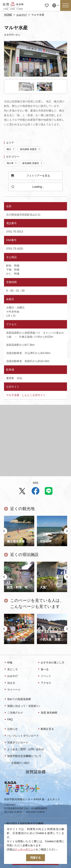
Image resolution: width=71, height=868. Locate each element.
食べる (43, 669)
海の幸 (12, 163)
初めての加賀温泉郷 (17, 699)
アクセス (44, 683)
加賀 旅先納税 (47, 713)
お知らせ (11, 729)
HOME (8, 15)
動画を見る (46, 729)
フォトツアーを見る (31, 176)
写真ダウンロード (16, 743)
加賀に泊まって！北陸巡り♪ (22, 706)
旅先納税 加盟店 (30, 149)
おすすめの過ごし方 (51, 663)
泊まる (10, 683)
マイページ (47, 3)
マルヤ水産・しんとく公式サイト (26, 395)
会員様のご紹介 (18, 763)
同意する (35, 858)
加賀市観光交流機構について (23, 756)
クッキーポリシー (25, 849)
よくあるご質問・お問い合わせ (24, 749)
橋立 (11, 149)
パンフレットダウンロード (21, 736)
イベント (44, 676)
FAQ (8, 720)
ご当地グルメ (14, 713)
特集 (8, 663)
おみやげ (22, 15)
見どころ (11, 669)
